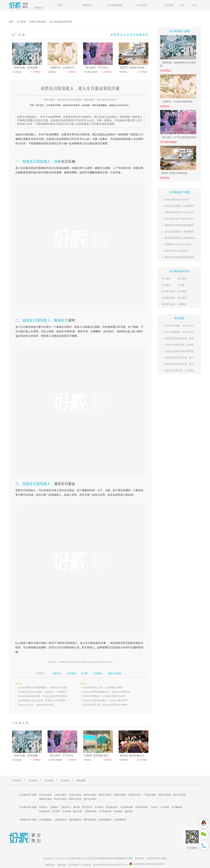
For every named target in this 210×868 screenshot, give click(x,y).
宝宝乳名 (43, 807)
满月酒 (76, 807)
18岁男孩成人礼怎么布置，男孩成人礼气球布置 (41, 700)
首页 (60, 5)
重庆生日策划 (90, 795)
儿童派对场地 (90, 811)
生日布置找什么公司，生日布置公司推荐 (103, 687)
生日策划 (169, 5)
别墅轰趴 (182, 304)
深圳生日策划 (164, 795)
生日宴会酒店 (168, 298)
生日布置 (142, 5)
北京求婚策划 (45, 820)
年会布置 (165, 807)
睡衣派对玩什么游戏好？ (177, 251)
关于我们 (17, 780)
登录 (195, 5)
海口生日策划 (179, 795)
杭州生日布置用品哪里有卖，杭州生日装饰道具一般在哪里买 (111, 692)
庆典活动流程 (141, 807)
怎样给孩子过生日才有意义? (179, 244)
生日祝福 (182, 291)
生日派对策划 (87, 858)
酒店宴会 (129, 811)
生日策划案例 (115, 5)
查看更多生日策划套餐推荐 (130, 35)
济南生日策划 (120, 795)
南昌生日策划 (135, 795)
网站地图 (81, 780)
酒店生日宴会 (65, 484)
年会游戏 (67, 811)
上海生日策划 (60, 795)
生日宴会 (98, 673)
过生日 (78, 134)
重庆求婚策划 (90, 820)
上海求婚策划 (60, 820)
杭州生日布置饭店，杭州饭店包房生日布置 (104, 696)
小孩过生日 (66, 807)
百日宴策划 (44, 811)
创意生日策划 (114, 673)
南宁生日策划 (90, 799)
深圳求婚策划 (75, 820)
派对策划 (182, 298)
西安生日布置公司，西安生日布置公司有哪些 (105, 705)
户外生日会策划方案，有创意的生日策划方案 (187, 345)
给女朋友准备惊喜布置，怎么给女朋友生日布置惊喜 (44, 696)
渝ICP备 (118, 865)
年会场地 (118, 811)
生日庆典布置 (105, 811)
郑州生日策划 (105, 795)
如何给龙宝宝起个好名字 (177, 199)
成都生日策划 (45, 799)
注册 (182, 5)
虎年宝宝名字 (168, 304)
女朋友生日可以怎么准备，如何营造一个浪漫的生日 (44, 692)
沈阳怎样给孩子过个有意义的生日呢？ (184, 212)
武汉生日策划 (60, 799)
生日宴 (88, 143)
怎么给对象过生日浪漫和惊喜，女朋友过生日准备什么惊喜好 (46, 687)
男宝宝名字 (87, 807)
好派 (44, 143)
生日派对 (166, 285)
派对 (72, 320)
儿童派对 (54, 807)
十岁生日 (154, 807)
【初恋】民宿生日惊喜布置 (174, 173)
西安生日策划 (75, 799)
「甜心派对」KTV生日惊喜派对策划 (178, 137)
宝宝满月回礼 (112, 807)
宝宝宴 (181, 285)
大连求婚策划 (120, 820)
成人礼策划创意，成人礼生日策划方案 (184, 326)
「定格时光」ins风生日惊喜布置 (176, 102)
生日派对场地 (127, 807)
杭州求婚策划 (105, 820)
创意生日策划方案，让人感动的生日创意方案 (187, 370)
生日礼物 (68, 161)
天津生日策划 (75, 795)
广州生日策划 (149, 795)
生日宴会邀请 (168, 291)
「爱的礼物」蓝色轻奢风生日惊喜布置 (178, 64)
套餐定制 (87, 5)
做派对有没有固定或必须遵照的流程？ (184, 225)
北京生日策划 (45, 795)
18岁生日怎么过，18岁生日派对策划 (36, 705)
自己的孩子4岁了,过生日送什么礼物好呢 (185, 219)
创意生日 (20, 134)
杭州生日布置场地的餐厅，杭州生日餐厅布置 (105, 700)
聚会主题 (77, 811)
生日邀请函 (177, 807)
